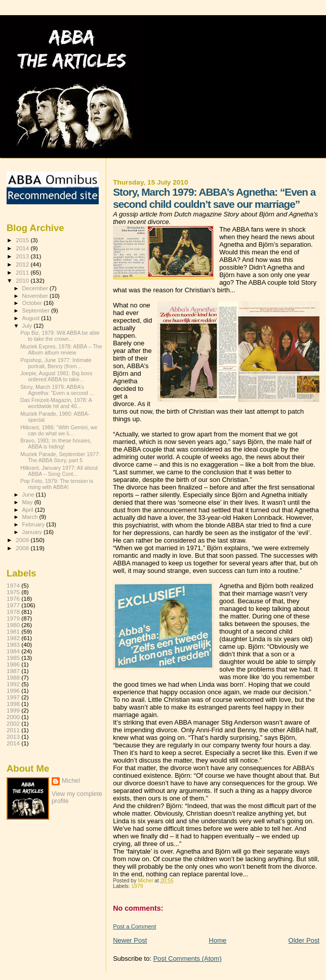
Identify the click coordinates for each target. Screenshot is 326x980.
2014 (23, 248)
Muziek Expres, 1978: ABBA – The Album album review (61, 349)
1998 (13, 704)
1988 (13, 677)
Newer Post (130, 940)
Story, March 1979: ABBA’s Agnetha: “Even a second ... (57, 390)
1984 (13, 651)
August (32, 318)
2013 (23, 256)
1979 (137, 886)
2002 (13, 723)
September (37, 310)
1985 (13, 658)
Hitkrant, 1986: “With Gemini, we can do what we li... (59, 430)
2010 (23, 280)
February (34, 524)
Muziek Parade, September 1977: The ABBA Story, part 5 (60, 457)
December (36, 288)
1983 (13, 644)
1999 (13, 710)
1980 (13, 625)
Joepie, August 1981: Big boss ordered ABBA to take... (56, 376)
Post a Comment (134, 926)
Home (218, 940)
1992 (13, 684)
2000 (13, 717)
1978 (13, 612)
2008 (23, 548)
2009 (23, 540)
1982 (13, 638)
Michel (71, 781)
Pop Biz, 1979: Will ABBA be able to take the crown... (60, 336)
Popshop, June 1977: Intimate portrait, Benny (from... (56, 363)
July (28, 326)
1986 (13, 664)
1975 (13, 592)
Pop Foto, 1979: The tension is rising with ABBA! (57, 484)
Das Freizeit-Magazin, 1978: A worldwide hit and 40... (56, 403)
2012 (23, 264)
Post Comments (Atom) (188, 959)
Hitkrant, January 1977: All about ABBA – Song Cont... (59, 471)
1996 (13, 691)
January (33, 532)
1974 (13, 585)
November (36, 296)
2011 (23, 272)
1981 (13, 631)
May (28, 502)
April (29, 510)
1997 (13, 697)
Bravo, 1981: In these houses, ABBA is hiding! (56, 443)
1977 (13, 605)
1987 (13, 671)
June (29, 495)
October (33, 303)
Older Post (304, 940)
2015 (23, 240)
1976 (13, 598)
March (31, 517)
